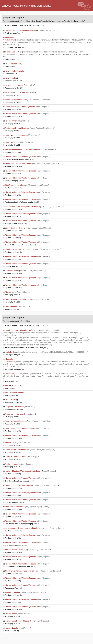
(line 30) (13, 109)
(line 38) (14, 81)
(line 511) (13, 138)
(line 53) (13, 174)
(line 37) (22, 202)
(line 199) (14, 88)
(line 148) (13, 166)
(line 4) (26, 26)
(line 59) (16, 47)
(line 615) (13, 95)
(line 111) (13, 266)
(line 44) (14, 33)
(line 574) (13, 124)
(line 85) (12, 74)
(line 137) (12, 59)
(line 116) (13, 302)
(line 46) (20, 245)
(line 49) (20, 159)
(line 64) (15, 181)
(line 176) (13, 145)
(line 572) (13, 102)
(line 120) (12, 66)
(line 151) (13, 295)
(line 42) (14, 355)
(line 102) (13, 116)
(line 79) (12, 309)
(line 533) (13, 131)
